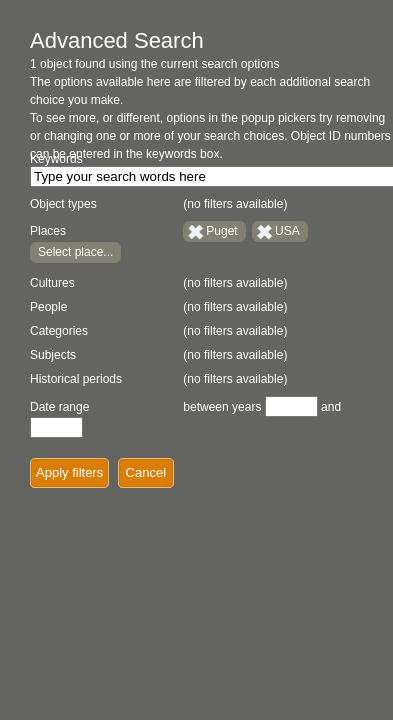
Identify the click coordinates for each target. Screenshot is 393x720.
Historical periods (76, 379)
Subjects (53, 355)
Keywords (56, 159)
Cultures (52, 283)
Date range (59, 407)
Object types (63, 204)
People (48, 307)
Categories (59, 331)
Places (48, 231)
